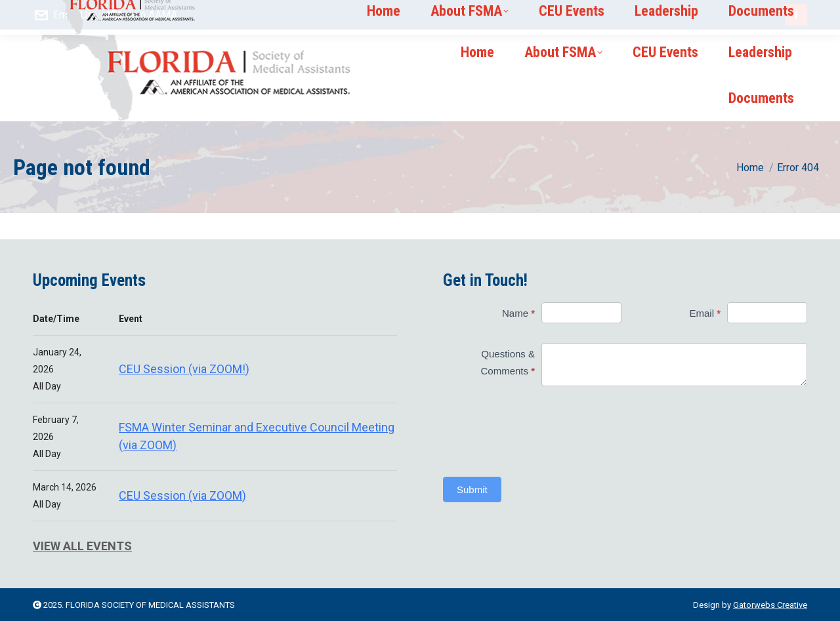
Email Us (63, 15)
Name (518, 313)
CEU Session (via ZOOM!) (184, 369)
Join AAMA (142, 15)
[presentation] (532, 431)
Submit (472, 490)
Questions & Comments (508, 362)
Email (705, 313)
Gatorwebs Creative (770, 605)
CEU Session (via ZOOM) (182, 495)
